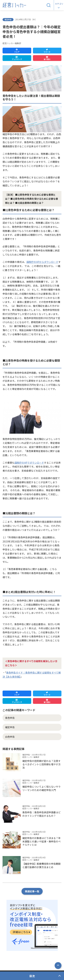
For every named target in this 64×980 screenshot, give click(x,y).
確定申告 (10, 727)
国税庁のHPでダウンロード (29, 463)
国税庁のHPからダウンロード (42, 262)
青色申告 (10, 718)
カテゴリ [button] (59, 4)
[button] (49, 5)
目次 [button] (32, 976)
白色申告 (10, 737)
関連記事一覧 (32, 891)
